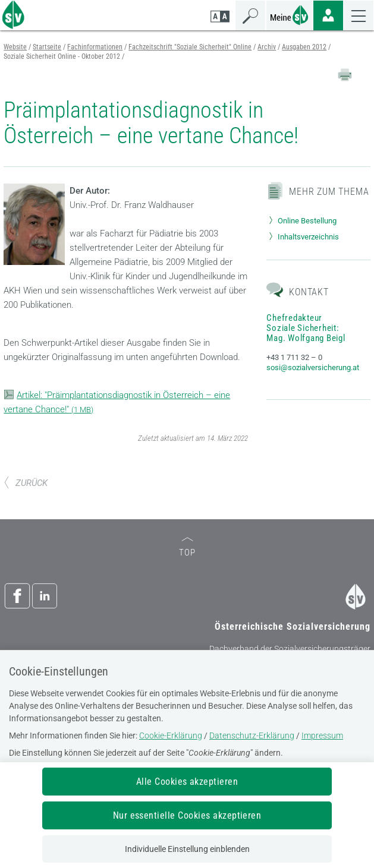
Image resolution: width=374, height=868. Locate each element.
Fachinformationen (95, 47)
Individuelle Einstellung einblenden (187, 849)
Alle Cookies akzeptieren (187, 782)
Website (15, 47)
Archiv (267, 47)
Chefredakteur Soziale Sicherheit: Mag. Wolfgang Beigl (306, 328)
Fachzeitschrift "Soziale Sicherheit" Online (190, 47)
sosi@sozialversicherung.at (313, 367)
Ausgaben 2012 (304, 47)
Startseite (47, 47)
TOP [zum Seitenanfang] (187, 547)
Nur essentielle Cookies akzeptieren (187, 815)
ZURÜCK (26, 483)
